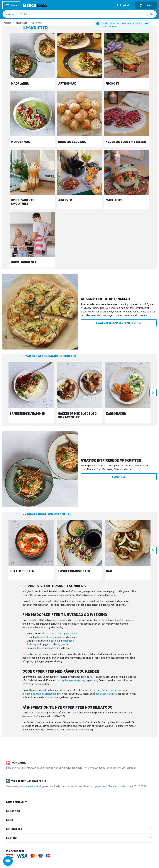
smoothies (68, 641)
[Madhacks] (130, 179)
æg (84, 680)
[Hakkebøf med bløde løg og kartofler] (82, 393)
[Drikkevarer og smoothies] (35, 179)
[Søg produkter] (152, 14)
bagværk (54, 641)
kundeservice (28, 786)
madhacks (39, 648)
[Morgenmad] (35, 119)
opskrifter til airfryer (106, 694)
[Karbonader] (131, 393)
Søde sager (33, 644)
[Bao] (131, 550)
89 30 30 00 (140, 786)
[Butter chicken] (34, 550)
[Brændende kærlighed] (34, 393)
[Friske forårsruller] (82, 550)
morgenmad (29, 694)
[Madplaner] (35, 61)
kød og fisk (62, 680)
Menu (11, 6)
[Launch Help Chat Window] (8, 861)
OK (147, 24)
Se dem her (119, 477)
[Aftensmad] (83, 61)
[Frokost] (130, 61)
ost (91, 680)
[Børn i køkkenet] (35, 240)
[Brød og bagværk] (83, 119)
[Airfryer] (83, 179)
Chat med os (114, 786)
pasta (53, 633)
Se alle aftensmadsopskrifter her (119, 323)
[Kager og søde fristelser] (130, 119)
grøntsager (75, 680)
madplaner (47, 637)
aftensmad (51, 694)
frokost (40, 694)
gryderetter (72, 633)
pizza (59, 633)
